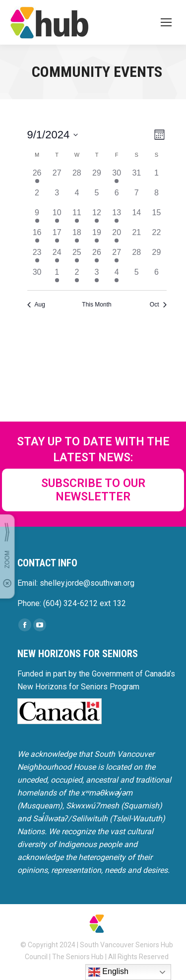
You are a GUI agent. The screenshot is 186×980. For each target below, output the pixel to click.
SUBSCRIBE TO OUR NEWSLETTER (93, 490)
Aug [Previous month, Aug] (36, 305)
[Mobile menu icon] (166, 22)
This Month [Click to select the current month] (96, 305)
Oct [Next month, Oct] (158, 305)
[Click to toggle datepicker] (53, 135)
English (108, 972)
